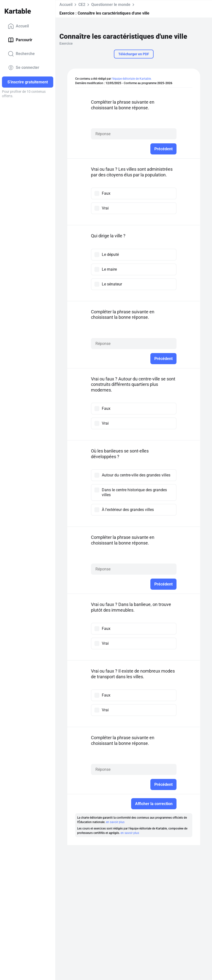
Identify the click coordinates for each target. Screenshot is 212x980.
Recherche (21, 54)
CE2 (82, 5)
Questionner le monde (111, 5)
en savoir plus (115, 822)
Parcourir (20, 40)
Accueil (18, 26)
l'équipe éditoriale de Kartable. (132, 79)
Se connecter (24, 68)
